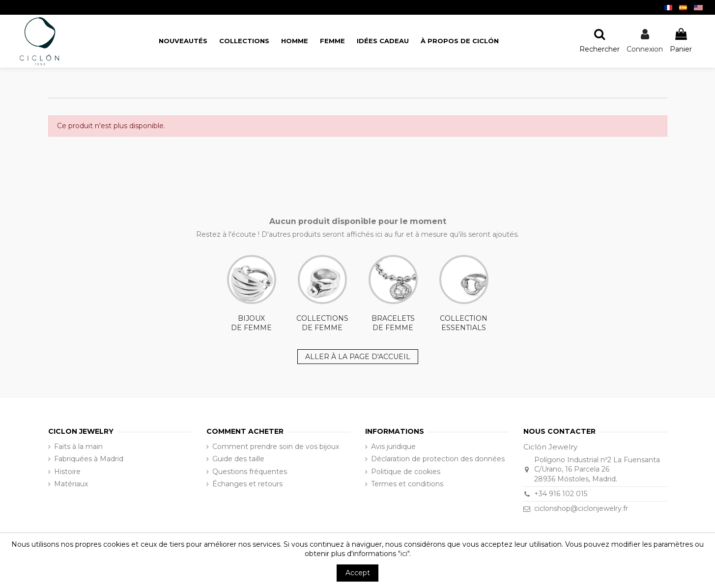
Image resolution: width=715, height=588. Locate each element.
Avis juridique (393, 447)
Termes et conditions (407, 484)
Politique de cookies (406, 472)
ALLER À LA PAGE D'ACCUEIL (358, 357)
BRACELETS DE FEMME (393, 294)
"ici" (404, 554)
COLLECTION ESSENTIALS (464, 294)
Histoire (67, 472)
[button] (460, 41)
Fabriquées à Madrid (89, 459)
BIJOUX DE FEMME (252, 294)
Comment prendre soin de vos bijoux (276, 447)
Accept (358, 573)
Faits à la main (78, 447)
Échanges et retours (247, 484)
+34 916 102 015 (561, 494)
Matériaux (71, 484)
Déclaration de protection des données (438, 459)
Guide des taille (238, 459)
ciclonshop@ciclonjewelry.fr (581, 508)
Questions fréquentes (250, 472)
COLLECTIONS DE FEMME (322, 294)
